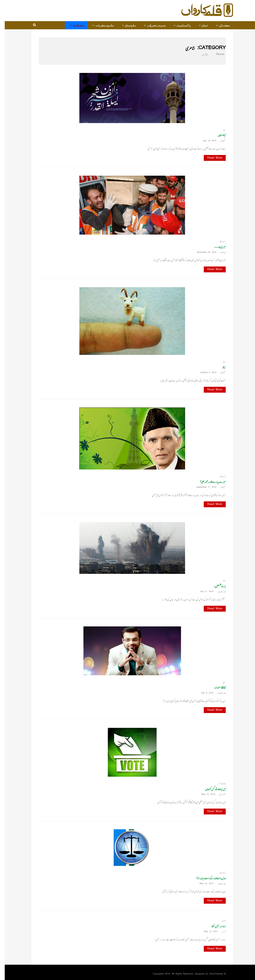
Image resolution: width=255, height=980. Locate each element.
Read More (210, 158)
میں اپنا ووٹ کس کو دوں (211, 789)
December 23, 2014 (203, 252)
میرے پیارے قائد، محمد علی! (208, 482)
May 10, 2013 (205, 794)
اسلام (200, 25)
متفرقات (74, 25)
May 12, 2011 (207, 932)
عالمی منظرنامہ (100, 25)
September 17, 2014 (203, 487)
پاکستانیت (179, 25)
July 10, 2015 (206, 141)
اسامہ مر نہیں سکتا (214, 926)
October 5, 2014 (205, 373)
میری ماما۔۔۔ (215, 247)
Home (214, 54)
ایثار (219, 367)
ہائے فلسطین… (215, 586)
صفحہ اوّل (220, 25)
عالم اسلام (126, 25)
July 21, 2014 (203, 592)
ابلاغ (220, 682)
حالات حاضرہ (217, 784)
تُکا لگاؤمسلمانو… (215, 688)
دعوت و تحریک (152, 25)
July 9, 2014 (204, 693)
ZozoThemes (211, 974)
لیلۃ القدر (217, 135)
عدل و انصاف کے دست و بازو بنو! (206, 878)
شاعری (219, 921)
